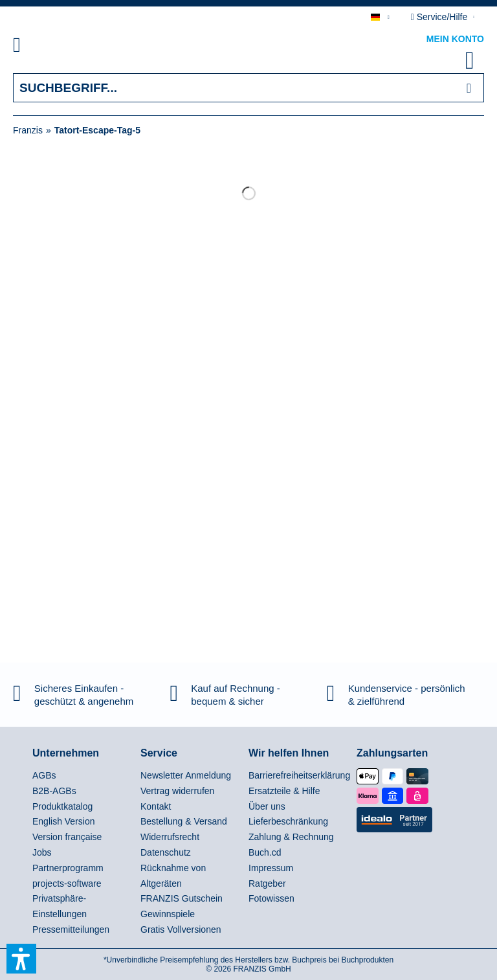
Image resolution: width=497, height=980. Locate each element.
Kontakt (156, 806)
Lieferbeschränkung (288, 821)
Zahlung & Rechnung (291, 837)
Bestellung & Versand (184, 821)
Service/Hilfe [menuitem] (440, 17)
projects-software (67, 883)
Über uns (267, 806)
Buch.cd (265, 852)
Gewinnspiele (168, 914)
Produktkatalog (62, 806)
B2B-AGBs (54, 791)
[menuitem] (32, 47)
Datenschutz (166, 852)
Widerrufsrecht (170, 837)
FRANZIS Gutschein (182, 898)
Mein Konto (455, 39)
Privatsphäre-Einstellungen (60, 906)
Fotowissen (271, 898)
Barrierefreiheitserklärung (299, 775)
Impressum (271, 868)
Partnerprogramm (68, 868)
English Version (64, 821)
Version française (67, 837)
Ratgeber (267, 883)
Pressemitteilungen (71, 929)
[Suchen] (469, 88)
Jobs (42, 852)
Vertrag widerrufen (177, 791)
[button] (21, 959)
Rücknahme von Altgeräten (173, 876)
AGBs (44, 775)
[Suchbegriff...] (248, 88)
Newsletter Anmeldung (186, 775)
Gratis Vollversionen (181, 929)
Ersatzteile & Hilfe (284, 791)
